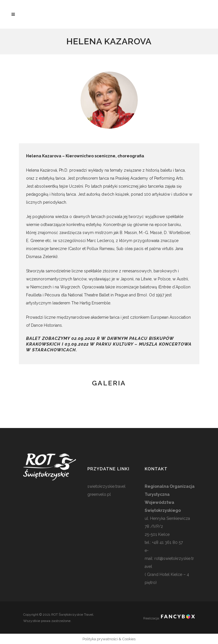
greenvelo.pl (99, 494)
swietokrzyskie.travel (106, 486)
